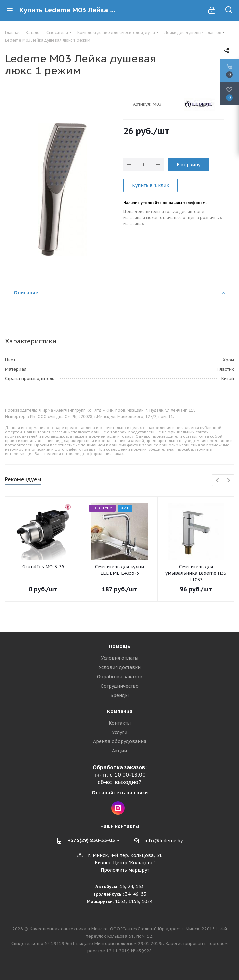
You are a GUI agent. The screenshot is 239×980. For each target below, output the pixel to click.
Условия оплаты (120, 658)
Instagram (118, 808)
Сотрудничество (120, 686)
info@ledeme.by (163, 841)
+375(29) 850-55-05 (91, 840)
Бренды (119, 695)
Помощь (120, 646)
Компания (120, 711)
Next (228, 481)
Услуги (120, 732)
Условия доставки (120, 667)
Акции (119, 751)
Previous (218, 481)
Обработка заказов (120, 677)
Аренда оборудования (119, 741)
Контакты (120, 723)
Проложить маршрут (125, 870)
